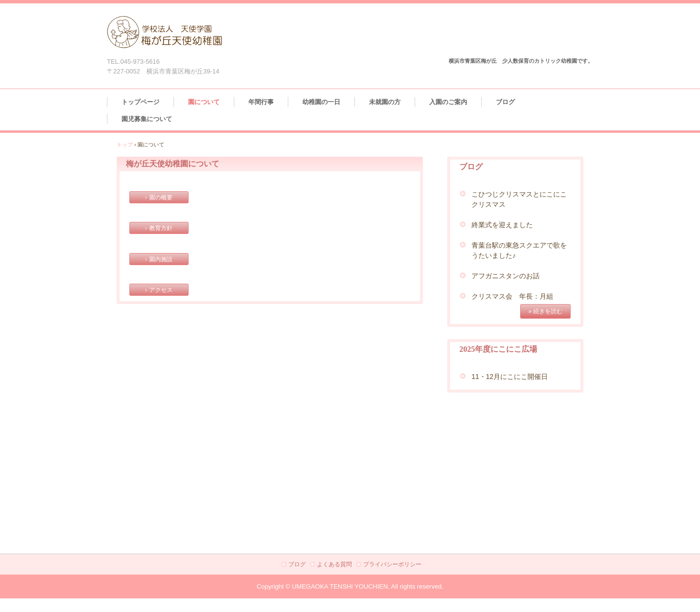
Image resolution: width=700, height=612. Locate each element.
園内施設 (161, 259)
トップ (125, 144)
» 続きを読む (545, 311)
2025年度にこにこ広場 (498, 349)
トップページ (140, 102)
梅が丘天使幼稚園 (167, 36)
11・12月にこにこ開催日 (510, 377)
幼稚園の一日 (321, 102)
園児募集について (147, 119)
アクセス (161, 290)
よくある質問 (334, 564)
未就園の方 (385, 102)
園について (204, 102)
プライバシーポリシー (392, 564)
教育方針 (161, 228)
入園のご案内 (448, 102)
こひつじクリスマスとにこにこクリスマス (519, 199)
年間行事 (261, 102)
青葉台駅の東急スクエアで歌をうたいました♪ (519, 250)
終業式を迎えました (502, 225)
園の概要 (161, 198)
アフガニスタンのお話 (506, 276)
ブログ (505, 102)
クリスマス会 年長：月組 (512, 296)
